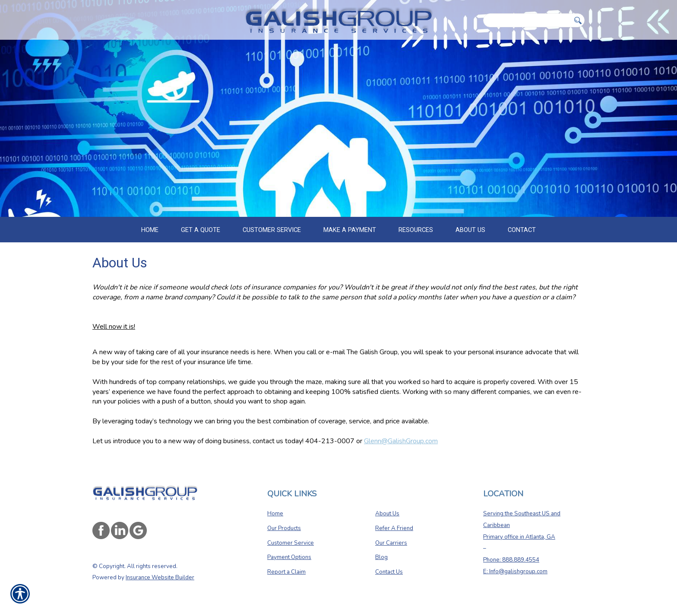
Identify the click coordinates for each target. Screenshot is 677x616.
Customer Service (291, 543)
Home (275, 514)
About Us (387, 514)
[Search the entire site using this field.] (527, 20)
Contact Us (389, 572)
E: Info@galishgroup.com (515, 572)
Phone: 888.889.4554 (511, 560)
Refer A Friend (394, 528)
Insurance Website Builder (160, 578)
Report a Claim (286, 572)
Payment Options (289, 557)
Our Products (284, 528)
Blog (381, 557)
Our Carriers (391, 543)
